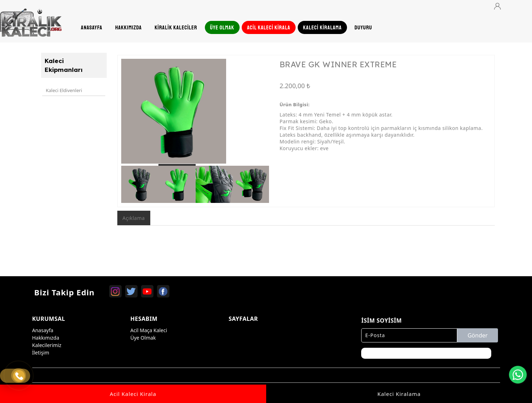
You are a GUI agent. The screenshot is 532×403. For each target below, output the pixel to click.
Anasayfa (43, 329)
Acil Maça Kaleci (149, 329)
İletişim (41, 351)
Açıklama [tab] (134, 218)
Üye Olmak (143, 337)
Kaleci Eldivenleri (63, 89)
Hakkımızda (46, 337)
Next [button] (259, 115)
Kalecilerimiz (47, 344)
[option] (195, 111)
